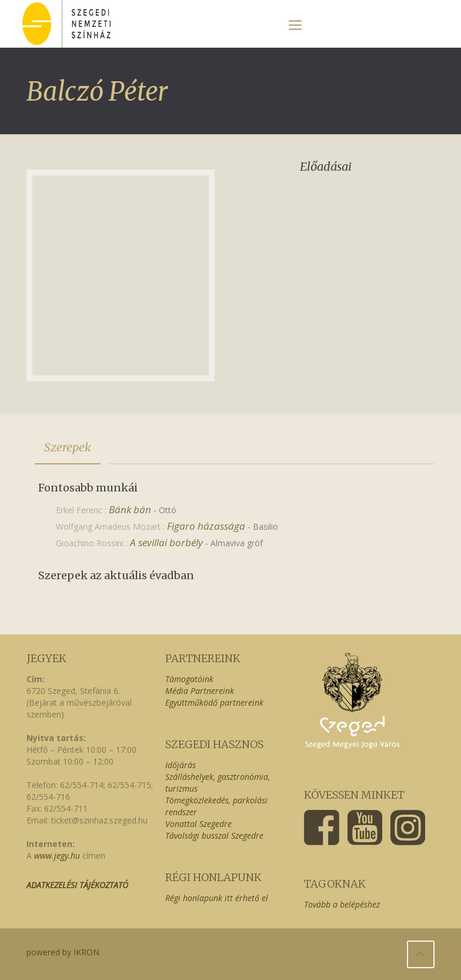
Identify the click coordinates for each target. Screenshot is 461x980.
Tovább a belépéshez (342, 904)
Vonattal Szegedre (198, 824)
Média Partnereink (200, 691)
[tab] (68, 447)
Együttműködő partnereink (214, 702)
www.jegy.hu (57, 856)
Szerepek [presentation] (68, 447)
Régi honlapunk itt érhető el (217, 898)
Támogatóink (189, 679)
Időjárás (181, 765)
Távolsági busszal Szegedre (214, 836)
